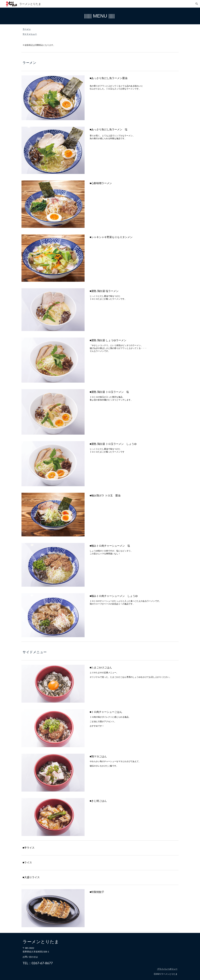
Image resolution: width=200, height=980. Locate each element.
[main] (100, 16)
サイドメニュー (30, 34)
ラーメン (27, 29)
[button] (197, 4)
